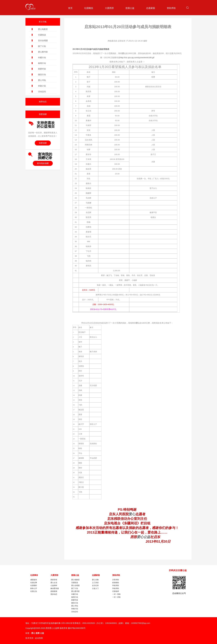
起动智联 (39, 638)
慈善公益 (130, 8)
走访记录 (95, 586)
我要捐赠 (43, 143)
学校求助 (116, 586)
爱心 (124, 53)
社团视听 (34, 586)
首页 (70, 8)
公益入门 (95, 588)
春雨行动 (42, 63)
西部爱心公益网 (52, 628)
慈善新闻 (54, 591)
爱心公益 (144, 537)
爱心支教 (95, 580)
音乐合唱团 (43, 41)
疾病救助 (116, 583)
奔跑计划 (42, 86)
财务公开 (34, 588)
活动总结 (42, 92)
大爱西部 (109, 8)
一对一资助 (116, 594)
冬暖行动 (42, 58)
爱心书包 (42, 80)
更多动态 (54, 594)
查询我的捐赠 (43, 163)
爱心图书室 (43, 52)
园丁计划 (42, 46)
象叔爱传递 (55, 588)
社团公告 (34, 591)
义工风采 (95, 583)
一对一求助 (116, 597)
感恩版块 (34, 580)
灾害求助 (116, 580)
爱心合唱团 (75, 586)
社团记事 (34, 583)
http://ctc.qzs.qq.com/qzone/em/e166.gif (137, 58)
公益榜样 (54, 586)
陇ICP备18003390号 (77, 628)
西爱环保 (42, 69)
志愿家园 (151, 8)
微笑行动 (42, 75)
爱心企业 (54, 583)
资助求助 (171, 8)
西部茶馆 (54, 580)
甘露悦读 (42, 35)
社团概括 (89, 8)
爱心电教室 (43, 29)
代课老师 (116, 591)
